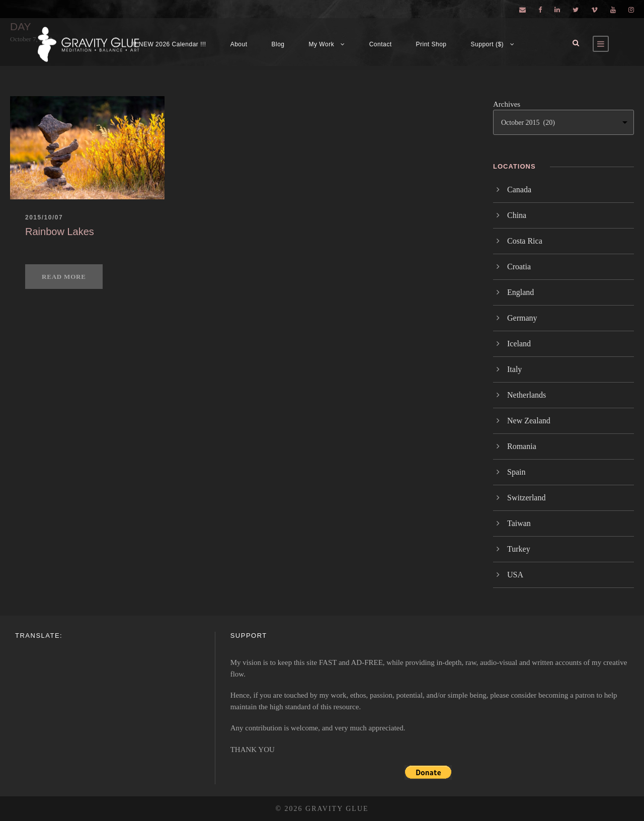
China (517, 215)
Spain (516, 472)
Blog (278, 44)
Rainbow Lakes (60, 232)
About (239, 44)
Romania (522, 446)
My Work (322, 44)
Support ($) (488, 44)
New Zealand (529, 421)
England (520, 292)
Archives (507, 104)
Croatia (519, 267)
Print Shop (431, 44)
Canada (519, 190)
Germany (522, 318)
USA (515, 575)
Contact (381, 44)
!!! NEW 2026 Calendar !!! (168, 44)
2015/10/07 (44, 217)
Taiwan (519, 523)
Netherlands (527, 395)
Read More (64, 277)
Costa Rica (525, 241)
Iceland (519, 344)
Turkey (519, 549)
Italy (514, 369)
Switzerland (526, 498)
